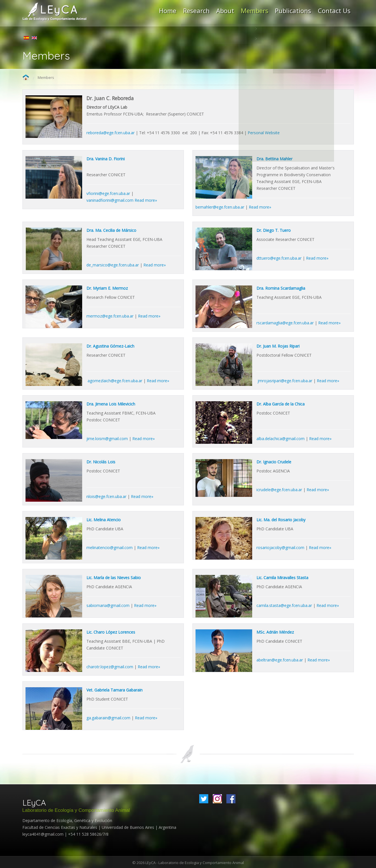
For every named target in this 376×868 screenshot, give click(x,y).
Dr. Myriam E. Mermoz (107, 288)
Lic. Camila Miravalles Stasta (282, 577)
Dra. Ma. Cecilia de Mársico (111, 230)
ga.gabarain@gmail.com (108, 717)
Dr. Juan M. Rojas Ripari (278, 345)
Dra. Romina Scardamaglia (281, 288)
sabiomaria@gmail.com (108, 605)
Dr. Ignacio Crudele (274, 461)
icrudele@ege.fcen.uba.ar (279, 489)
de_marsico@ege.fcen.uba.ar (113, 264)
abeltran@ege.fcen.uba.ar (280, 659)
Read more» (146, 200)
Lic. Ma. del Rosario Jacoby (281, 519)
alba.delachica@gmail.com (281, 438)
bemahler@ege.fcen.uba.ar (220, 206)
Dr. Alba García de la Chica (281, 403)
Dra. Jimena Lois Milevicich (111, 403)
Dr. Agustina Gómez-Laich (110, 345)
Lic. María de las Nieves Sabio (114, 577)
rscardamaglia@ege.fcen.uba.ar (285, 322)
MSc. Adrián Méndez (275, 631)
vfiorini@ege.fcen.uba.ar (108, 193)
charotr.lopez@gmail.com (110, 666)
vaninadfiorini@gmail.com (110, 200)
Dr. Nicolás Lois (101, 461)
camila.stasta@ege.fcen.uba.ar (284, 605)
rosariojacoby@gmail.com (280, 547)
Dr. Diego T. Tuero (274, 230)
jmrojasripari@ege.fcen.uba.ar (285, 380)
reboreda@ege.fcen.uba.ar (111, 132)
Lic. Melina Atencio (104, 519)
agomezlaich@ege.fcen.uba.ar (115, 380)
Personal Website (264, 132)
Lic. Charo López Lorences (111, 631)
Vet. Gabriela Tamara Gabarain (114, 689)
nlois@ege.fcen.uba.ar (106, 496)
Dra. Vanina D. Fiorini (106, 158)
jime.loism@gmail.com (107, 438)
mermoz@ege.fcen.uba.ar (110, 315)
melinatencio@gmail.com (110, 547)
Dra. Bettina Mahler (274, 158)
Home (26, 77)
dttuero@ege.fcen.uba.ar (279, 258)
